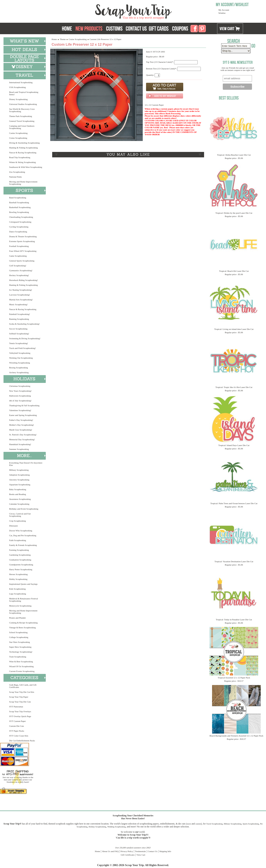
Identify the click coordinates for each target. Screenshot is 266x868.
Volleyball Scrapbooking (20, 353)
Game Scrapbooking (18, 256)
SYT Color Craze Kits (19, 736)
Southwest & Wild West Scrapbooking (26, 167)
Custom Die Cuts (17, 726)
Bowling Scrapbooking (19, 212)
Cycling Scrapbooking (19, 227)
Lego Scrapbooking (18, 594)
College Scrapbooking (19, 637)
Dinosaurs (14, 526)
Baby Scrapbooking (18, 489)
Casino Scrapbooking (18, 133)
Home (54, 39)
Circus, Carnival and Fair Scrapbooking (20, 515)
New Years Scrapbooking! (20, 391)
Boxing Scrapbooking (18, 368)
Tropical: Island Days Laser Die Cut (234, 445)
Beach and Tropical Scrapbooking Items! (24, 93)
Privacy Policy (127, 851)
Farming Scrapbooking (19, 550)
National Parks (15, 177)
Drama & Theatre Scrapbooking (23, 236)
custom (198, 824)
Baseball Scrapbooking (19, 202)
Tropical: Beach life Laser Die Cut (234, 271)
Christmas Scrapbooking (20, 386)
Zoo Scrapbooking (17, 172)
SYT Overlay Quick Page (20, 716)
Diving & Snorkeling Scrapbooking (24, 143)
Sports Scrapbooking (251, 824)
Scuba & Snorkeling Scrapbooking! (24, 324)
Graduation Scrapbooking (20, 560)
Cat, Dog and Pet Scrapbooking (23, 535)
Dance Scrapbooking (18, 232)
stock (189, 824)
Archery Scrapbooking (19, 372)
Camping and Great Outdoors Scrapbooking (22, 127)
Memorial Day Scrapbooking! (22, 439)
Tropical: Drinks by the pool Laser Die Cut (234, 213)
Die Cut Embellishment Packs (22, 741)
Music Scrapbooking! (18, 304)
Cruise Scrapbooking (18, 138)
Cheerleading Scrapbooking (21, 217)
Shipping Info (165, 851)
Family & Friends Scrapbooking (23, 545)
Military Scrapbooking (19, 470)
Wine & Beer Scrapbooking (21, 661)
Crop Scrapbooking (18, 521)
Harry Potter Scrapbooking (21, 569)
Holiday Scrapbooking (97, 827)
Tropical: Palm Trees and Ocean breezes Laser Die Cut (234, 503)
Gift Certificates (128, 855)
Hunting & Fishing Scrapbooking (23, 148)
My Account (224, 10)
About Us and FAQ (110, 851)
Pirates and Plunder (18, 618)
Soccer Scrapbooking (18, 329)
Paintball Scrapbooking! (20, 314)
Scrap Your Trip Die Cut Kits (22, 692)
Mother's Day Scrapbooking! (22, 425)
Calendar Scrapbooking (19, 504)
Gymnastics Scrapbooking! (21, 270)
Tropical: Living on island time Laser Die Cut (234, 329)
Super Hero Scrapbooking (20, 647)
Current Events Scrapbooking (22, 671)
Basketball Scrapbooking (20, 207)
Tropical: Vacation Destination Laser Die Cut (234, 561)
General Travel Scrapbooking (22, 121)
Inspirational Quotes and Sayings (23, 584)
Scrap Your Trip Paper (19, 697)
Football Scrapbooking (19, 246)
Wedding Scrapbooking (116, 827)
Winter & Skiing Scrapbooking (22, 162)
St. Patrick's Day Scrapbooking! (23, 435)
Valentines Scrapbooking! (20, 410)
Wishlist (222, 13)
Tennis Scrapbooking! (19, 343)
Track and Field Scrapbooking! (22, 348)
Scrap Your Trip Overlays (20, 711)
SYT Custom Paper (17, 721)
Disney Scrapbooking (18, 99)
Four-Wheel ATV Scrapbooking (23, 251)
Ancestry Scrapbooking (19, 480)
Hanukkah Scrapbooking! (20, 444)
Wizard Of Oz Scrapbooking (21, 666)
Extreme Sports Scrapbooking (22, 241)
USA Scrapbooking (17, 87)
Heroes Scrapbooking (18, 574)
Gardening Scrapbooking (20, 555)
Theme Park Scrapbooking (21, 116)
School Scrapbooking (18, 632)
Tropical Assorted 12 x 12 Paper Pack (234, 678)
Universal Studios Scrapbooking (23, 104)
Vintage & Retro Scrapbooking (22, 627)
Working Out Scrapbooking (21, 358)
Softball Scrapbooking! (19, 334)
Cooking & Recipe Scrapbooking (23, 623)
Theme (63, 39)
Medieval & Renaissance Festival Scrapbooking (24, 600)
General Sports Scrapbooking (22, 261)
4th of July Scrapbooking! (20, 401)
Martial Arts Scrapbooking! (21, 300)
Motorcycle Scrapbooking (20, 606)
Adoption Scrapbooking (19, 475)
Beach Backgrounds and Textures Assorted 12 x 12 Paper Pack (236, 736)
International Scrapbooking (21, 82)
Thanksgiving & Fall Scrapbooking (24, 405)
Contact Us (153, 851)
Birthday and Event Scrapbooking (24, 509)
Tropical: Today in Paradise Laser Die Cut (234, 620)
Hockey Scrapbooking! (19, 275)
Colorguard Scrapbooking (20, 222)
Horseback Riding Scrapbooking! (23, 280)
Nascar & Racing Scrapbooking (23, 153)
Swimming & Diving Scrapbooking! (25, 338)
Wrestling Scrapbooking (20, 363)
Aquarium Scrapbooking (20, 485)
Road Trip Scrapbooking (20, 157)
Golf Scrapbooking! (18, 266)
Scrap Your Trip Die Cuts (20, 702)
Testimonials (140, 851)
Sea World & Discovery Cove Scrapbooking (22, 110)
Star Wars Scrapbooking (19, 642)
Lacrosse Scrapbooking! (20, 295)
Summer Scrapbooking (19, 449)
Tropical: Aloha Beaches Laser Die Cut (234, 155)
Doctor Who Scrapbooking (21, 531)
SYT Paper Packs (17, 731)
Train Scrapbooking (18, 657)
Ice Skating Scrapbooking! (21, 290)
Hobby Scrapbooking (18, 579)
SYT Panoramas (16, 707)
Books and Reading (18, 494)
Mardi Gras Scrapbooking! (21, 430)
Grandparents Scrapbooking (21, 565)
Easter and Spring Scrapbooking (23, 415)
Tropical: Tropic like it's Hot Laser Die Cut (234, 387)
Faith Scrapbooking (18, 540)
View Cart (141, 855)
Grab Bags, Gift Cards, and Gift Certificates (23, 686)
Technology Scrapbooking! (21, 652)
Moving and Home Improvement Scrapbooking (23, 183)
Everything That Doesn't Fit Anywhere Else (26, 464)
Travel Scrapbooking (214, 824)
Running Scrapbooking (19, 319)
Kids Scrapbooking (17, 589)
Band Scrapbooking (18, 198)
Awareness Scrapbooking (20, 499)
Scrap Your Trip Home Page (107, 11)
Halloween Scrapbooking (20, 396)
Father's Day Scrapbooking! (21, 420)
